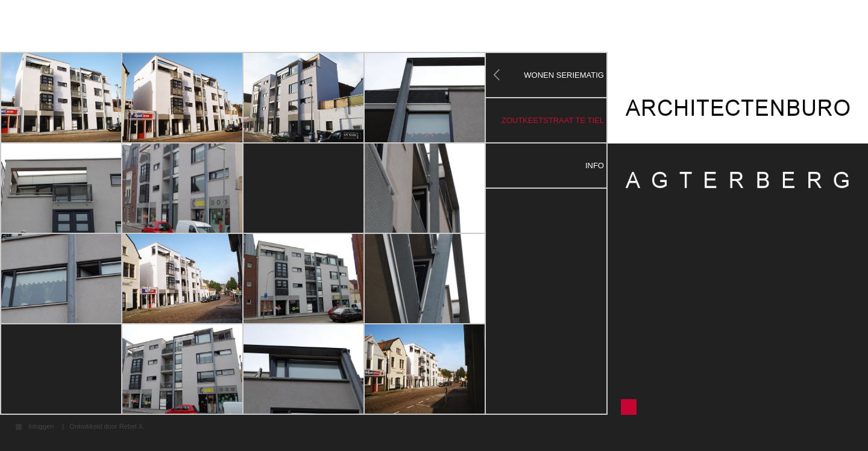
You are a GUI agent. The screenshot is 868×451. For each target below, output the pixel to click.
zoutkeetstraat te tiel (553, 120)
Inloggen (41, 427)
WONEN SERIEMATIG (564, 75)
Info (595, 166)
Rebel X (131, 426)
